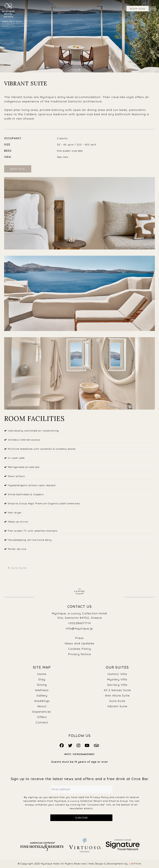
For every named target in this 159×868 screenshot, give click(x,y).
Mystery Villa (117, 679)
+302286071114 (79, 623)
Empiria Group (118, 801)
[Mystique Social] (62, 745)
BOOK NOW (138, 9)
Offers (42, 717)
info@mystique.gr (79, 628)
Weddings (42, 701)
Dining (42, 685)
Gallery (42, 695)
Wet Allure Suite (117, 695)
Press (80, 638)
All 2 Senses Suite (117, 690)
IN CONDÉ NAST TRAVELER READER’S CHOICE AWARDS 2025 (16, 24)
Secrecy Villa (117, 685)
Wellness (42, 690)
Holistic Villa (117, 674)
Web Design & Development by (115, 864)
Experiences (42, 712)
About (42, 706)
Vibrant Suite (117, 706)
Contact (42, 722)
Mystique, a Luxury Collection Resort (78, 801)
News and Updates (80, 643)
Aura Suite (17, 568)
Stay (42, 679)
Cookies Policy (80, 649)
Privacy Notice (79, 654)
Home (42, 674)
